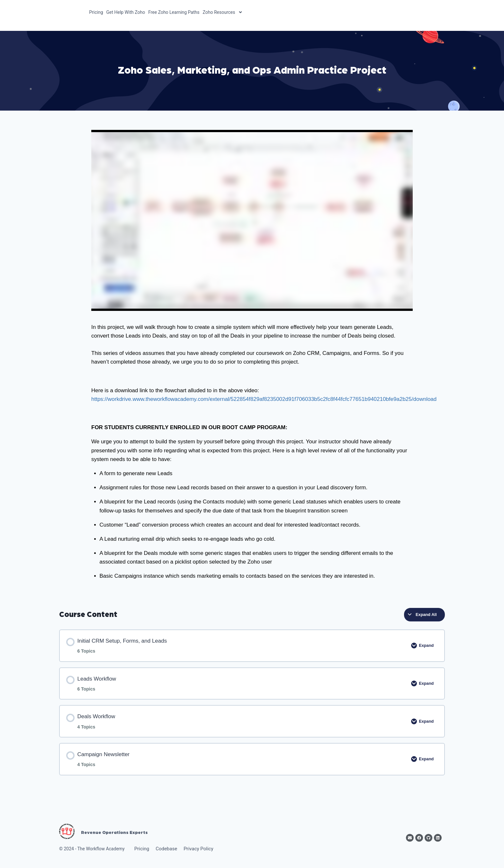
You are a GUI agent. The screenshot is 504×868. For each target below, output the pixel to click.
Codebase (166, 849)
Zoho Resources (223, 12)
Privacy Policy (198, 849)
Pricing (96, 12)
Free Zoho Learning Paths (174, 12)
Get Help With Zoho (126, 12)
